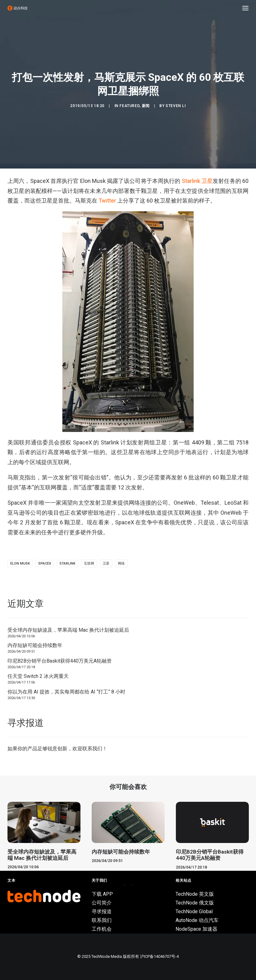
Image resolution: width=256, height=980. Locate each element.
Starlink (68, 563)
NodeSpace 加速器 (196, 929)
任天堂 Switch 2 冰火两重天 (38, 676)
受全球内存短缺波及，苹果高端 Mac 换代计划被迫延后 (68, 630)
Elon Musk (20, 563)
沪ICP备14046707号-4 (159, 956)
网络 (121, 563)
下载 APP (102, 894)
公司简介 (102, 903)
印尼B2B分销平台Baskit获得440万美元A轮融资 (60, 661)
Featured (129, 106)
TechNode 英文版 (195, 894)
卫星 (106, 563)
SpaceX (45, 563)
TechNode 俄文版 (195, 903)
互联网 (89, 563)
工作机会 (102, 929)
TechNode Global (194, 911)
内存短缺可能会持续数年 (35, 645)
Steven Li (176, 106)
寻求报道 (102, 911)
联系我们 (92, 749)
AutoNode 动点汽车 (197, 920)
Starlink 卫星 (197, 181)
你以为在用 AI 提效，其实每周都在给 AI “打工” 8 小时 (66, 692)
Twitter (107, 201)
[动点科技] (17, 8)
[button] (245, 8)
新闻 (146, 106)
